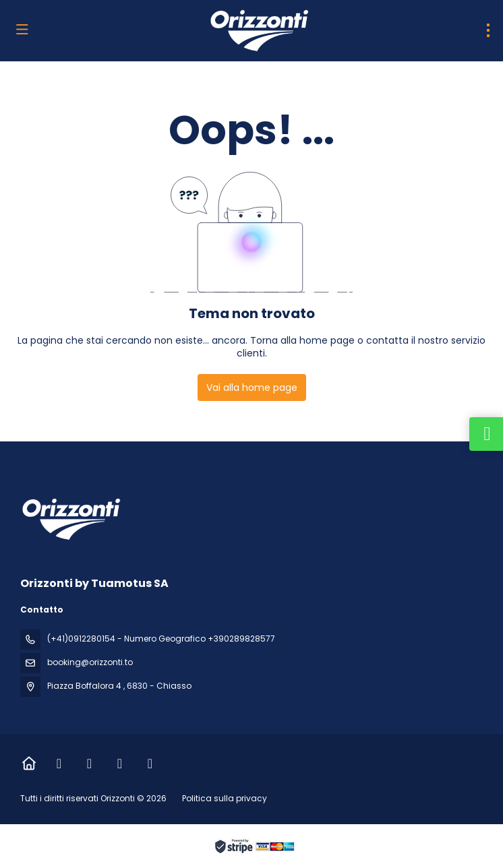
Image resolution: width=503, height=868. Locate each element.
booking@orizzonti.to (90, 662)
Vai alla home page (252, 387)
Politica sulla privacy (225, 798)
